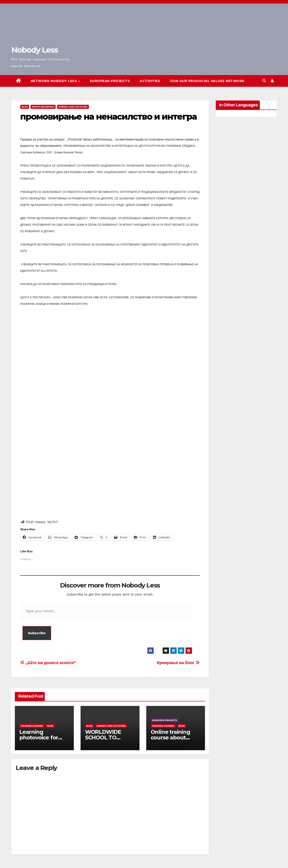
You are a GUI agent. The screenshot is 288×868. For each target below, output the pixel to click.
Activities (150, 81)
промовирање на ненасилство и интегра (109, 117)
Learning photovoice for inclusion (39, 737)
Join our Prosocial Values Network (207, 81)
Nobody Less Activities (73, 107)
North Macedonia (43, 107)
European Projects (110, 81)
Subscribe (37, 633)
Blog (25, 107)
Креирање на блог (178, 663)
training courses (32, 726)
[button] (264, 81)
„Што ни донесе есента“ (48, 663)
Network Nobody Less (54, 81)
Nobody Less (35, 50)
